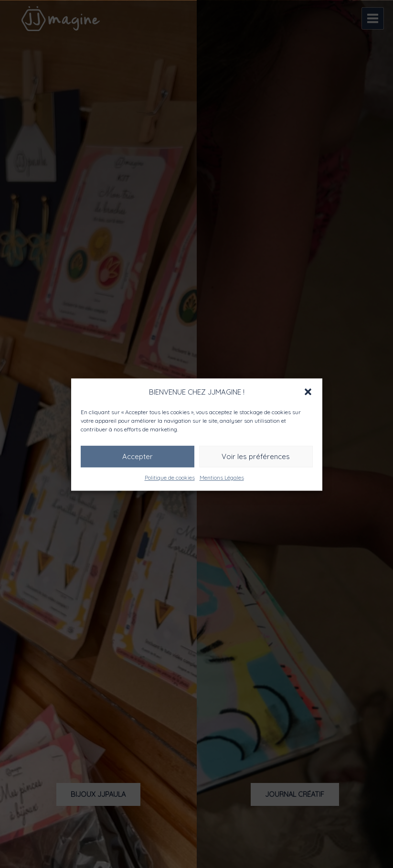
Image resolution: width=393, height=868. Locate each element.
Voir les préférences (256, 456)
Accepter (138, 456)
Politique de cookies (170, 477)
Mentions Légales (222, 477)
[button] (308, 392)
